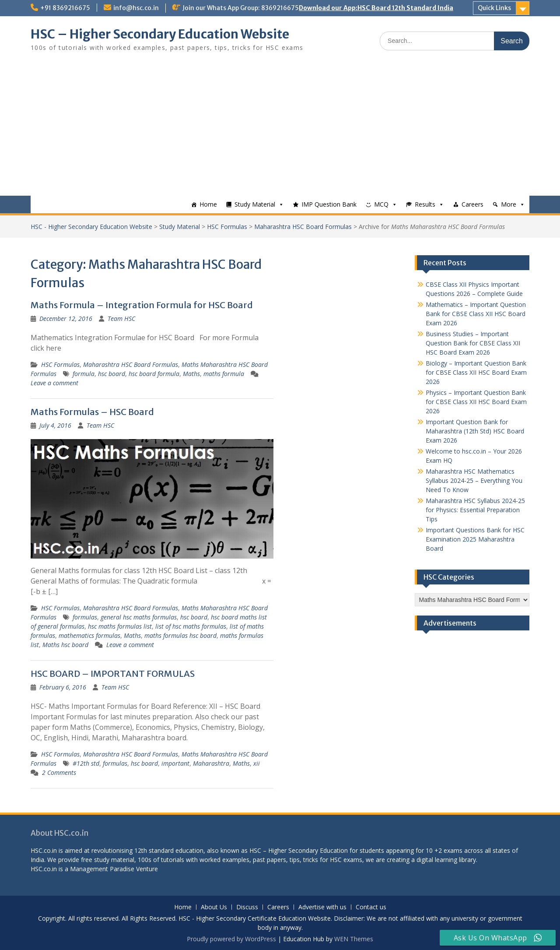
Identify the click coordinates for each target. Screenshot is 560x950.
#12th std (86, 763)
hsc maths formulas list (120, 626)
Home (208, 204)
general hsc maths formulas (139, 617)
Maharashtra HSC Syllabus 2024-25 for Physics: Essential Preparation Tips (475, 510)
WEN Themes (354, 939)
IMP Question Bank (329, 204)
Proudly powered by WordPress (231, 939)
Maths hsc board (65, 645)
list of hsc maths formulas (191, 626)
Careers (472, 204)
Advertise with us (322, 907)
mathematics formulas (89, 635)
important (175, 763)
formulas (85, 617)
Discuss (247, 907)
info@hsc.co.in (136, 8)
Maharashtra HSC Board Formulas (303, 227)
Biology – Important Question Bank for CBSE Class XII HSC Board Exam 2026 (476, 372)
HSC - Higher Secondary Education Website (91, 227)
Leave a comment (54, 383)
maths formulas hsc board (180, 635)
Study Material (255, 204)
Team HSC (121, 318)
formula (84, 374)
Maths (191, 374)
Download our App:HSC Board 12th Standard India (376, 8)
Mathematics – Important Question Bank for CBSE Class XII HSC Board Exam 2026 (476, 314)
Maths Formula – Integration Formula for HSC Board (142, 305)
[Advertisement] (280, 130)
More (509, 204)
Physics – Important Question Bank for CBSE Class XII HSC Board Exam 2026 (476, 402)
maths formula (224, 374)
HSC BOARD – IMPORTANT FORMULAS (113, 674)
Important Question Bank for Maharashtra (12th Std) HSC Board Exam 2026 (475, 431)
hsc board (112, 374)
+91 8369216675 (65, 8)
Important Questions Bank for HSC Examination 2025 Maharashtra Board (475, 539)
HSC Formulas (227, 227)
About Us (214, 907)
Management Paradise (102, 869)
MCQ (381, 204)
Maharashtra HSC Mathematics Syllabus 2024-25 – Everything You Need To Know (474, 480)
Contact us (371, 907)
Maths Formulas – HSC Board (92, 412)
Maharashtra (211, 763)
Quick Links (494, 8)
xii (257, 763)
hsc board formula (154, 374)
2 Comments (59, 772)
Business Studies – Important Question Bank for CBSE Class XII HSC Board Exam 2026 (473, 343)
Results (425, 204)
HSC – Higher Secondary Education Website (160, 34)
